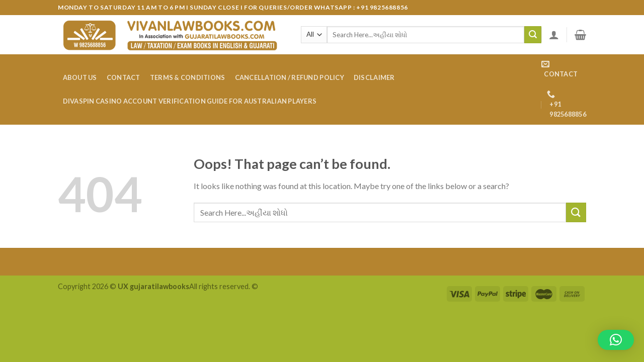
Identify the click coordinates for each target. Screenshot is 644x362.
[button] (616, 340)
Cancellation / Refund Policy (290, 77)
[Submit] (533, 35)
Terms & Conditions (188, 77)
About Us (80, 77)
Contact (124, 77)
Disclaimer (374, 77)
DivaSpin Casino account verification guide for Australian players (190, 101)
